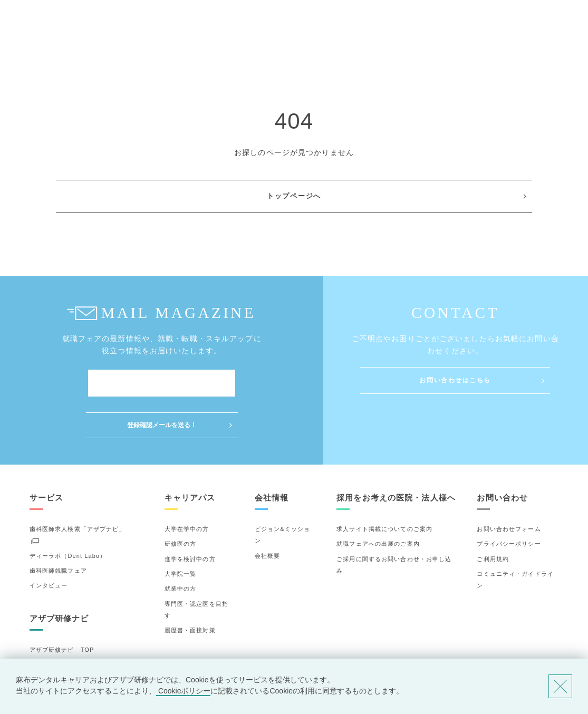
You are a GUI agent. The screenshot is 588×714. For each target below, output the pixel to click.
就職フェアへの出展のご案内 (378, 502)
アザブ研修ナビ (59, 577)
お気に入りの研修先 (58, 653)
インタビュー (49, 544)
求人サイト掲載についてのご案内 (384, 487)
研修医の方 (181, 502)
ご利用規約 (493, 517)
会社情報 (272, 456)
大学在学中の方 (187, 487)
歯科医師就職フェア (58, 529)
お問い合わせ (502, 456)
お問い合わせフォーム (509, 487)
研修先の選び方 (52, 623)
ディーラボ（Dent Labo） (68, 514)
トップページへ (294, 196)
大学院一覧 (181, 532)
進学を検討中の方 (190, 517)
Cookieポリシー (183, 691)
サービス (46, 456)
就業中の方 (181, 547)
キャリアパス (190, 456)
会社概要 (267, 514)
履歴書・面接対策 (190, 588)
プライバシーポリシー (509, 502)
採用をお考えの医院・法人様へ (396, 456)
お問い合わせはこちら (455, 380)
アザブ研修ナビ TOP (62, 608)
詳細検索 (42, 638)
